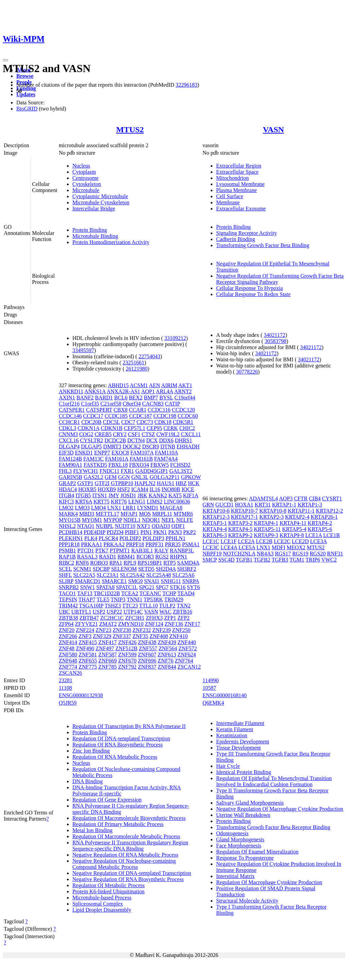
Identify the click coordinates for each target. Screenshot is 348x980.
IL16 (155, 489)
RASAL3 (87, 557)
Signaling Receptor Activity (247, 233)
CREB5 (103, 434)
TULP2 (167, 606)
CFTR (301, 498)
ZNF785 (107, 667)
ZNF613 (167, 655)
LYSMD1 (148, 508)
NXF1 (143, 526)
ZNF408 (159, 636)
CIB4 (315, 498)
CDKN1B (111, 428)
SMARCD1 (88, 581)
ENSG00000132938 (81, 695)
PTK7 (102, 551)
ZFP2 (184, 618)
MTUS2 (130, 130)
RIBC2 (66, 563)
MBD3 (87, 514)
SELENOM (124, 569)
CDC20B (91, 422)
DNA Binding (88, 781)
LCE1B (332, 535)
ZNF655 (88, 661)
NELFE (185, 520)
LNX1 (114, 508)
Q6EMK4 (213, 703)
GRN (208, 505)
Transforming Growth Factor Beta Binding (263, 245)
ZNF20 (67, 630)
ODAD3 (161, 526)
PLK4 (91, 538)
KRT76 (119, 502)
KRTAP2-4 (297, 517)
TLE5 (103, 599)
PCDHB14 (71, 532)
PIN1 (146, 532)
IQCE (188, 489)
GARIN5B (71, 477)
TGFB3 (280, 560)
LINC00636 (177, 502)
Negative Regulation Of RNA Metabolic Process (125, 855)
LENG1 (137, 502)
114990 (211, 680)
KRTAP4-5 (241, 529)
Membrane (228, 202)
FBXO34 (139, 465)
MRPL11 (162, 514)
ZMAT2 (108, 624)
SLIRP (66, 581)
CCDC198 (165, 416)
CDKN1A (88, 428)
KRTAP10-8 (273, 511)
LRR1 (129, 508)
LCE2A (246, 541)
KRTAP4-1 (266, 523)
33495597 (83, 350)
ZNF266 (68, 636)
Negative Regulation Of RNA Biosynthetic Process (128, 879)
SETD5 (146, 569)
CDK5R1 (183, 422)
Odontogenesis (232, 833)
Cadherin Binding (236, 239)
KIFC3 (66, 502)
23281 (66, 680)
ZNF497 (105, 648)
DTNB (168, 446)
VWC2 (329, 560)
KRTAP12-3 (216, 517)
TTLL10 (148, 606)
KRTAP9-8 (292, 535)
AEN (154, 385)
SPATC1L (127, 587)
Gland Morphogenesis (240, 839)
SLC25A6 (183, 575)
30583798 (276, 341)
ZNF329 (102, 636)
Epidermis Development (243, 742)
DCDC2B (115, 440)
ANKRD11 (71, 391)
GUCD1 (224, 505)
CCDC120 (184, 410)
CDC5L (111, 422)
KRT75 (101, 502)
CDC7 (128, 422)
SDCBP (101, 569)
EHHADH (188, 446)
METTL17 (107, 514)
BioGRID (27, 109)
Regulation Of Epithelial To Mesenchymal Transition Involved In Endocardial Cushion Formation (274, 781)
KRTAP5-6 (320, 529)
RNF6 (82, 563)
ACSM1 (139, 385)
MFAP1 (129, 514)
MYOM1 (92, 520)
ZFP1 (170, 618)
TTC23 (130, 606)
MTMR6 (183, 514)
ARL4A (165, 391)
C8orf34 (132, 404)
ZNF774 (68, 667)
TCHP (169, 593)
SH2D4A (166, 569)
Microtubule (86, 190)
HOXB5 (87, 489)
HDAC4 (68, 489)
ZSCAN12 (189, 667)
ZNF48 (67, 648)
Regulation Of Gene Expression (107, 800)
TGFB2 (262, 560)
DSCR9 (151, 446)
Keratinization (232, 735)
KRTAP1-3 (310, 505)
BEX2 (136, 398)
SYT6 (193, 587)
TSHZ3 (113, 606)
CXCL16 (69, 440)
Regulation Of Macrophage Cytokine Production (269, 882)
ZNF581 (88, 655)
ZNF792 (127, 667)
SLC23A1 (108, 575)
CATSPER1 (72, 410)
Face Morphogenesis (239, 846)
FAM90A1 (71, 465)
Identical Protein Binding (244, 772)
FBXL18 (118, 465)
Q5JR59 (68, 703)
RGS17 (283, 554)
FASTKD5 (95, 465)
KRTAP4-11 (293, 523)
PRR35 (173, 544)
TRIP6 (313, 560)
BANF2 (85, 398)
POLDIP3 (153, 538)
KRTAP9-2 (241, 535)
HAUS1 (166, 483)
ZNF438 (147, 642)
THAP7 (87, 599)
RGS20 (318, 554)
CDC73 (145, 422)
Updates (26, 94)
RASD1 (108, 557)
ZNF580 (68, 655)
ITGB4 (66, 495)
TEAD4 (186, 593)
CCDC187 (141, 416)
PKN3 (175, 532)
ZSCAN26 (70, 673)
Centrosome (85, 178)
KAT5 (175, 495)
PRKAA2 (114, 544)
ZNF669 (107, 661)
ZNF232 (142, 630)
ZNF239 (161, 630)
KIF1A (191, 495)
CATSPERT (99, 410)
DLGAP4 (69, 446)
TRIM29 (174, 599)
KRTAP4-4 (215, 529)
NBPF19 (212, 554)
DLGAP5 (91, 446)
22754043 (150, 356)
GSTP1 (85, 483)
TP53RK (153, 599)
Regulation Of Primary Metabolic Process (118, 824)
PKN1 (160, 532)
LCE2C (282, 541)
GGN (124, 477)
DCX (152, 440)
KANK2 (158, 495)
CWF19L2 (168, 434)
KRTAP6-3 (215, 535)
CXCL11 (191, 434)
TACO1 (67, 593)
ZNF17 (192, 624)
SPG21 (147, 587)
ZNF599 (127, 655)
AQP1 (148, 391)
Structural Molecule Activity (247, 901)
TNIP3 (118, 599)
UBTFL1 (81, 612)
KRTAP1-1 (284, 505)
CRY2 (120, 434)
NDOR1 (151, 520)
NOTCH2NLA (239, 554)
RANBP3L (182, 551)
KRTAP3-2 (241, 523)
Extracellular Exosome (241, 209)
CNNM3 (68, 434)
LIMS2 (155, 502)
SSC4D (226, 560)
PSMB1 (67, 551)
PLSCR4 (108, 538)
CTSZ (148, 434)
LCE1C (211, 541)
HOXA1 (244, 505)
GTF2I (102, 483)
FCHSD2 (180, 465)
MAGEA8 (171, 508)
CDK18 (163, 422)
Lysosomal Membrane (240, 184)
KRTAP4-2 (320, 523)
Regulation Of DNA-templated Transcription (121, 738)
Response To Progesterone (245, 858)
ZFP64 (66, 624)
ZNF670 (127, 661)
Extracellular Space (237, 172)
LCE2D (300, 541)
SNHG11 (171, 581)
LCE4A (229, 547)
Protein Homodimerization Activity (111, 242)
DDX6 (166, 440)
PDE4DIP (94, 532)
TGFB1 (244, 560)
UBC (64, 612)
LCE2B (264, 541)
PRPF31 (154, 544)
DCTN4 (136, 440)
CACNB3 (153, 404)
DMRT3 (112, 446)
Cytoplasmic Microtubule (100, 196)
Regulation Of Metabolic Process (109, 885)
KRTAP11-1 (301, 511)
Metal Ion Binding (92, 830)
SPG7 (162, 587)
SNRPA (190, 581)
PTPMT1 (120, 551)
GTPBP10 (122, 483)
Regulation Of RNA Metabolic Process (115, 757)
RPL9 (130, 563)
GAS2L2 (93, 477)
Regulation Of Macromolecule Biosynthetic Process (129, 818)
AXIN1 (67, 398)
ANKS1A (95, 391)
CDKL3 (68, 428)
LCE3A (318, 541)
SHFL (65, 575)
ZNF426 (127, 642)
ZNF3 (85, 636)
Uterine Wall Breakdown (243, 815)
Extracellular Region (239, 166)
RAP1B (67, 557)
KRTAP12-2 (330, 511)
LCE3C (211, 547)
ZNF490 (85, 648)
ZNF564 (168, 648)
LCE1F (229, 541)
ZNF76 (166, 661)
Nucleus (81, 166)
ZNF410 (178, 636)
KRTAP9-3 (266, 535)
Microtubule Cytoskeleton (101, 202)
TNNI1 (135, 599)
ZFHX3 (154, 618)
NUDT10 (125, 526)
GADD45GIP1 (152, 471)
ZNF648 (68, 661)
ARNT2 (183, 391)
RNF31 (335, 554)
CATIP (172, 404)
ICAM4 (140, 489)
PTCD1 (86, 551)
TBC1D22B (107, 593)
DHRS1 (184, 440)
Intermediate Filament (240, 723)
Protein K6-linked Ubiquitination (108, 891)
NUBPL (105, 526)
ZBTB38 (68, 618)
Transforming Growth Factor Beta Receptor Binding (273, 827)
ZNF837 (147, 667)
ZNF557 (148, 648)
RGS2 (162, 557)
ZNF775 (88, 667)
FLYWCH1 (86, 471)
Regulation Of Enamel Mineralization (257, 852)
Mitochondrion (232, 178)
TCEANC (150, 593)
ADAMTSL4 (263, 498)
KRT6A (84, 502)
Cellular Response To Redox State (253, 294)
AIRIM (169, 385)
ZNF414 (68, 642)
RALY (161, 551)
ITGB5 (83, 495)
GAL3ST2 (181, 471)
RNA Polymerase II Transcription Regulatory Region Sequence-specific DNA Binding (130, 846)
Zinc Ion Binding (91, 751)
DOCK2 (132, 446)
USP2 (99, 612)
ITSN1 (100, 495)
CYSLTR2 (92, 440)
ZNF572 (188, 648)
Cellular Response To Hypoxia (249, 288)
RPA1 (116, 563)
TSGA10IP (91, 606)
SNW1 (88, 587)
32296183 (187, 85)
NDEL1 (132, 520)
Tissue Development (238, 748)
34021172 (274, 335)
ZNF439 (167, 642)
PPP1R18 (69, 544)
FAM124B (70, 459)
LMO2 (66, 508)
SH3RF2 (187, 569)
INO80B (171, 489)
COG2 (86, 434)
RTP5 (170, 563)
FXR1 (127, 471)
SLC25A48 (159, 575)
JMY (114, 495)
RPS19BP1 (150, 563)
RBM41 (126, 557)
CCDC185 (116, 416)
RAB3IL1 (142, 551)
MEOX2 (296, 547)
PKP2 (189, 532)
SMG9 (135, 581)
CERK (171, 428)
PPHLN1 (176, 538)
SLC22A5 (84, 575)
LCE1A (314, 535)
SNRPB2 (69, 587)
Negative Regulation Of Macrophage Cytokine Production (280, 809)
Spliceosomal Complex (98, 904)
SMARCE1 (114, 581)
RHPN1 (179, 557)
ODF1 (178, 526)
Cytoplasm (84, 172)
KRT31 (263, 505)
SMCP (210, 560)
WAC (166, 612)
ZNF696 (147, 661)
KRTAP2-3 (272, 517)
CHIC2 (187, 428)
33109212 (175, 338)
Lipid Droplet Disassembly (102, 910)
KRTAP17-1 (245, 517)
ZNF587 (107, 655)
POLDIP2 (130, 538)
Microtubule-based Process (102, 898)
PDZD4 (115, 532)
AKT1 (185, 385)
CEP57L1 (134, 428)
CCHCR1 (69, 422)
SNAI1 (152, 581)
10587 (209, 688)
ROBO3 (99, 563)
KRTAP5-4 (294, 529)
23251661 (134, 363)
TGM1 (297, 560)
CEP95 (154, 428)
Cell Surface (230, 196)
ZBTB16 (183, 612)
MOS (145, 514)
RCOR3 (145, 557)
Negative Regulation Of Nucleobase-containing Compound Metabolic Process (124, 864)
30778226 (247, 372)
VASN (273, 130)
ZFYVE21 (86, 624)
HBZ (181, 483)
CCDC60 (188, 416)
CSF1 (134, 434)
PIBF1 (132, 532)
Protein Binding (90, 230)
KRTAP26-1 (324, 517)
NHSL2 (67, 526)
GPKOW (191, 477)
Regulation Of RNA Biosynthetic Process (118, 745)
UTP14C (133, 612)
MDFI (279, 547)
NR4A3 (265, 554)
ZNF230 (122, 630)
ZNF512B (127, 648)
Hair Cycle (228, 766)
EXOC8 (120, 453)
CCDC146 (70, 416)
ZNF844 (167, 667)
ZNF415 (88, 642)
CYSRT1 (332, 498)
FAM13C (93, 459)
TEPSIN (68, 599)
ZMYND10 (131, 624)
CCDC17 (93, 416)
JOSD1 (128, 495)
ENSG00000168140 (225, 695)
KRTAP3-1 (215, 523)
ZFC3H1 (135, 618)
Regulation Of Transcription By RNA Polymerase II (129, 726)
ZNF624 (187, 655)
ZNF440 (187, 642)
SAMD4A (188, 563)
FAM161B (141, 459)
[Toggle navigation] (5, 60)
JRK (142, 495)
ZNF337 (122, 636)
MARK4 (68, 514)
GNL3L (140, 477)
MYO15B (70, 520)
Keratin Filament (235, 729)
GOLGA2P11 (164, 477)
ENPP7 (102, 453)
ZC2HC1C (112, 618)
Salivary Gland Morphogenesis (250, 803)
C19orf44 (185, 398)
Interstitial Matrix (235, 876)
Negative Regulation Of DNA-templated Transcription (132, 873)
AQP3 (286, 498)
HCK (194, 483)
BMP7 (151, 398)
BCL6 (121, 398)
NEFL (168, 520)
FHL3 (65, 471)
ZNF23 (103, 630)
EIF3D (66, 453)
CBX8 (120, 410)
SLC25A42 (132, 575)
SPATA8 (105, 587)
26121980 (137, 369)
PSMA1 (191, 544)
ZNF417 (107, 642)
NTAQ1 (86, 526)
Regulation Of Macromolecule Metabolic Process (126, 836)
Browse (25, 76)
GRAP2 (67, 483)
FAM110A (167, 453)
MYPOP (113, 520)
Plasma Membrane (237, 190)
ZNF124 (154, 624)
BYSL (166, 398)
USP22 (114, 612)
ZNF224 (85, 630)
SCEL (65, 569)
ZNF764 (184, 661)
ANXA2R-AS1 (124, 391)
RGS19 (300, 554)
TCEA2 (130, 593)
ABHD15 (118, 385)
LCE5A (247, 547)
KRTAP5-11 (267, 529)
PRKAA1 (91, 544)
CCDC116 (159, 410)
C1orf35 (90, 404)
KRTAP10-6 (216, 511)
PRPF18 (135, 544)
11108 (65, 688)
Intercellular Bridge (94, 209)
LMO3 (82, 508)
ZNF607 (147, 655)
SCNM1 (82, 569)
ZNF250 (181, 630)
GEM (111, 477)
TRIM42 (68, 606)
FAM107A (142, 453)
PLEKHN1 (71, 538)
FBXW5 (160, 465)
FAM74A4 (166, 459)
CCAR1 (138, 410)
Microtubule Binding (95, 236)
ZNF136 (174, 624)
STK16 (178, 587)
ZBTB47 (89, 618)
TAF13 (85, 593)
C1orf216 (69, 404)
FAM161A (117, 459)
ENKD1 (84, 453)
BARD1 (104, 398)
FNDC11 (109, 471)
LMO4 (99, 508)
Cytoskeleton (87, 184)
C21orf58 (111, 404)
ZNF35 (140, 636)
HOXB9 (107, 489)
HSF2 (124, 489)
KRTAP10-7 (245, 511)
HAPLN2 (145, 483)
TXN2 (184, 606)
